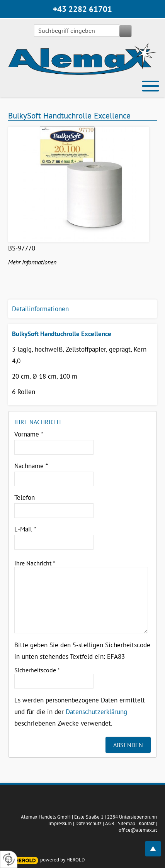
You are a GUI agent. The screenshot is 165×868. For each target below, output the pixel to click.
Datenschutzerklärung (96, 712)
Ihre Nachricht (35, 563)
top (157, 844)
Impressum (60, 823)
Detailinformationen (40, 309)
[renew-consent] (9, 859)
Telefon (25, 497)
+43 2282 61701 (82, 9)
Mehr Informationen (32, 262)
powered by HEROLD (63, 860)
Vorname (29, 434)
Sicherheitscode (37, 670)
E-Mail (25, 529)
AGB (110, 823)
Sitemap (127, 823)
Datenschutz (88, 823)
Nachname (31, 466)
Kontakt (147, 823)
